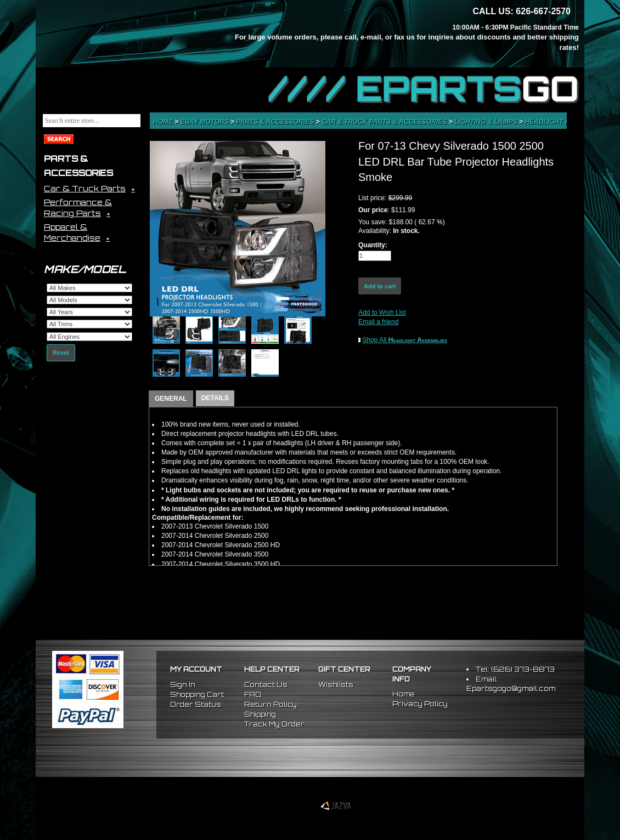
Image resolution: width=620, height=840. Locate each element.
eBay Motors (205, 122)
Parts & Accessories (276, 122)
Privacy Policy (420, 704)
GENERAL (171, 399)
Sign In (183, 685)
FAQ (253, 694)
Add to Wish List (382, 313)
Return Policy (270, 704)
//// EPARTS (424, 89)
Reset (61, 353)
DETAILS (215, 398)
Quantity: (373, 245)
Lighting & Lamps (487, 122)
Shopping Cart (197, 694)
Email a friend (378, 322)
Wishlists (336, 685)
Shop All (405, 340)
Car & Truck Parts (85, 188)
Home (164, 122)
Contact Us (266, 685)
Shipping (260, 714)
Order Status (196, 704)
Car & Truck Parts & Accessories (385, 122)
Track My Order (274, 724)
